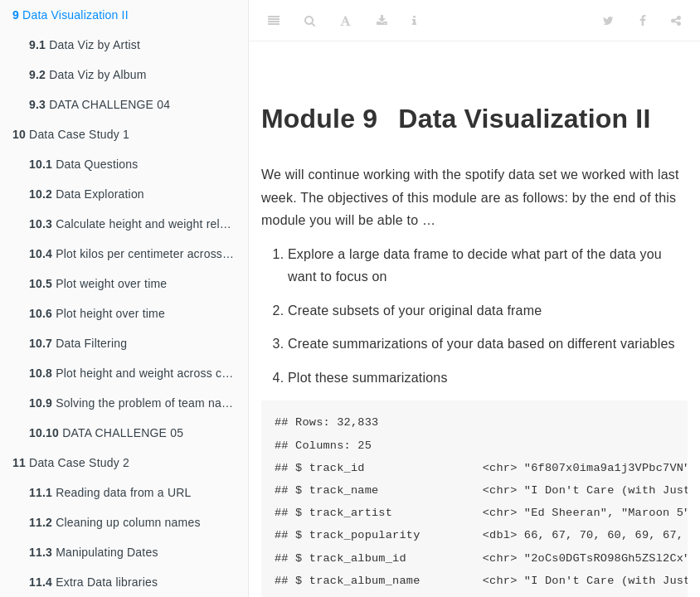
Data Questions (83, 164)
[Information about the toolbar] (414, 21)
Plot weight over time (98, 284)
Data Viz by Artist (85, 45)
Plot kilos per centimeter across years (139, 254)
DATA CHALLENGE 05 (106, 433)
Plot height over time (97, 313)
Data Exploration (87, 194)
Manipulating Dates (94, 552)
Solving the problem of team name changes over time (139, 403)
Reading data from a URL (110, 493)
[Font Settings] (345, 21)
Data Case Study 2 (71, 463)
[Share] (676, 21)
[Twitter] (608, 21)
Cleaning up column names (115, 522)
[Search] (310, 21)
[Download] (382, 21)
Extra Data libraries (93, 582)
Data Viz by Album (88, 75)
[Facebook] (643, 21)
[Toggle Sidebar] (274, 21)
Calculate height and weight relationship (139, 224)
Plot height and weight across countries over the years (139, 373)
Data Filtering (78, 343)
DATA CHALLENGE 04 (100, 104)
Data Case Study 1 (71, 134)
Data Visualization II (70, 15)
